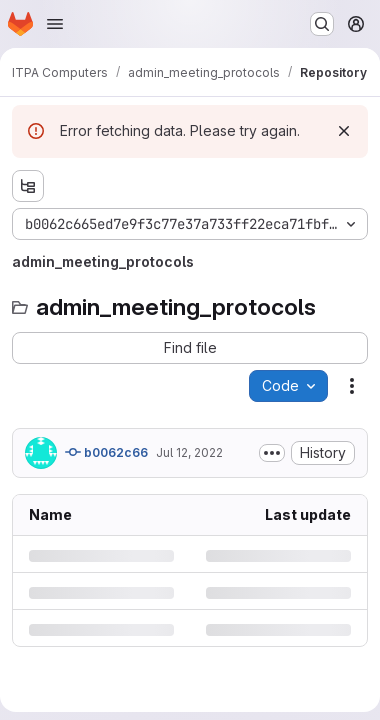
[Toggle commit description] (272, 453)
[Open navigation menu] (55, 24)
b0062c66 (106, 452)
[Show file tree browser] (28, 186)
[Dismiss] (344, 131)
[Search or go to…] (322, 24)
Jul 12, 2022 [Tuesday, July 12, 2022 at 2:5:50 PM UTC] (189, 452)
